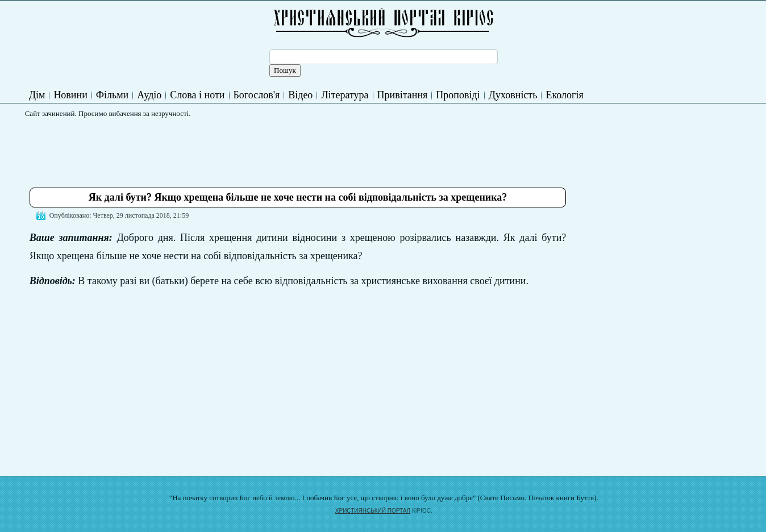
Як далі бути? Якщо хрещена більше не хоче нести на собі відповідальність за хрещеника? (298, 197)
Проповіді (458, 95)
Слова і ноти (197, 95)
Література (345, 95)
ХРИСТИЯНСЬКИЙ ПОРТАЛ (373, 511)
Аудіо (149, 95)
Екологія (564, 95)
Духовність (513, 95)
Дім (37, 95)
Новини (70, 95)
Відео (300, 95)
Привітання (403, 95)
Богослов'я (257, 95)
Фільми (112, 95)
